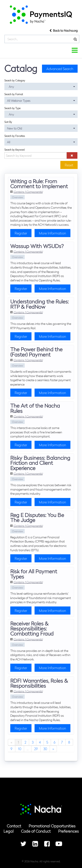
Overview (17, 197)
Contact (14, 826)
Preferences (68, 831)
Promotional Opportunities (52, 826)
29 (36, 749)
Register (21, 233)
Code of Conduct (36, 831)
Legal (9, 831)
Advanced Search (60, 69)
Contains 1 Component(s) (28, 192)
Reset (69, 165)
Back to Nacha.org (64, 30)
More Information (52, 233)
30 (45, 749)
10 (20, 749)
